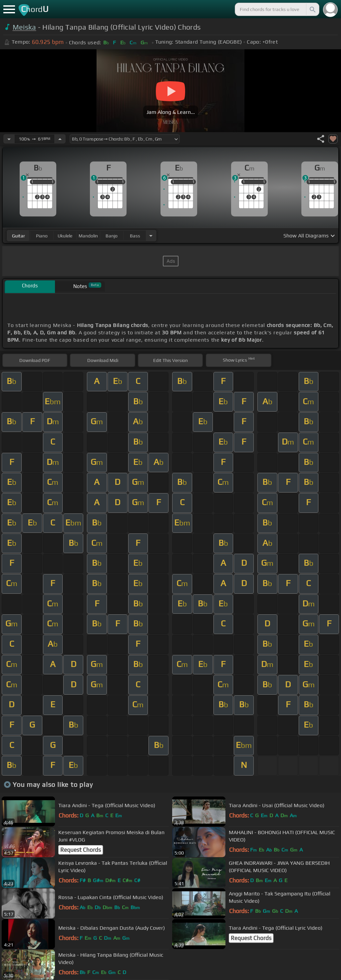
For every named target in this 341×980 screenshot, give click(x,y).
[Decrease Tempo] (9, 139)
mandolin (88, 236)
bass (135, 236)
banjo (112, 236)
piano (42, 236)
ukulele (65, 236)
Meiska (24, 27)
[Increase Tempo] (60, 139)
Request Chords (81, 850)
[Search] (312, 9)
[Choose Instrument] (151, 236)
